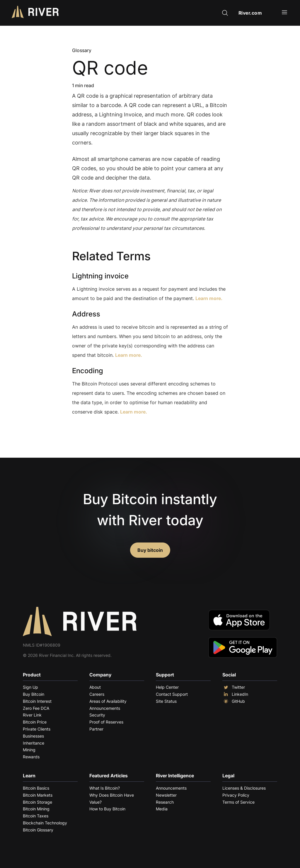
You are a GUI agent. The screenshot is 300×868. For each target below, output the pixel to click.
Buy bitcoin (150, 550)
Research (165, 802)
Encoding (88, 371)
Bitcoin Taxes (36, 816)
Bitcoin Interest (37, 701)
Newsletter (166, 795)
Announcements (105, 708)
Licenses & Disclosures (244, 788)
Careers (97, 694)
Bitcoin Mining (36, 809)
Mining (29, 750)
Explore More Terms (105, 430)
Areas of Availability (108, 701)
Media (162, 809)
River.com (250, 13)
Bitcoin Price (35, 722)
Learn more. (209, 298)
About (95, 687)
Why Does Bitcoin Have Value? (112, 799)
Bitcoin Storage (37, 802)
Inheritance (34, 743)
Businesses (33, 736)
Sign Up (30, 687)
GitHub (234, 701)
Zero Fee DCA (36, 708)
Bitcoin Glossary (38, 830)
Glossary (82, 50)
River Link (32, 715)
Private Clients (37, 729)
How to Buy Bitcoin (107, 809)
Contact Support (172, 694)
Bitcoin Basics (36, 788)
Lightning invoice (100, 276)
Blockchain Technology (45, 823)
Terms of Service (238, 802)
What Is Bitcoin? (105, 788)
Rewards (31, 757)
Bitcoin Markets (38, 795)
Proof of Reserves (106, 722)
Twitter (234, 687)
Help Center (167, 687)
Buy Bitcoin (34, 694)
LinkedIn (235, 694)
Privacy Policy (236, 795)
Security (97, 715)
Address (86, 314)
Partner (96, 729)
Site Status (166, 701)
